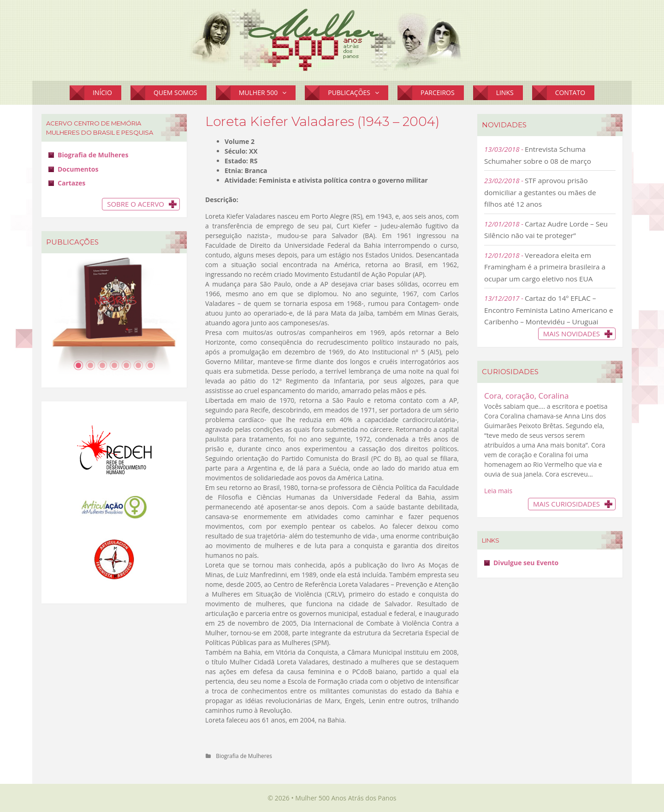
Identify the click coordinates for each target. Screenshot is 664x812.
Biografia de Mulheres (244, 756)
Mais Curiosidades (566, 504)
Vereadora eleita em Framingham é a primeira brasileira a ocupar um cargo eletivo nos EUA (545, 267)
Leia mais (498, 491)
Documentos (78, 169)
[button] (287, 93)
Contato (570, 93)
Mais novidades (572, 334)
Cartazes (71, 183)
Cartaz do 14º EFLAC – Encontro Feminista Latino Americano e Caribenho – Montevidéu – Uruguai (549, 310)
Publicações (358, 93)
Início (102, 93)
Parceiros (438, 93)
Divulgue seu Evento (526, 563)
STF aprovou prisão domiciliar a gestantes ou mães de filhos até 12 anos (540, 192)
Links (505, 93)
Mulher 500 (267, 93)
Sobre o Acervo (136, 204)
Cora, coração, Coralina (526, 396)
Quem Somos (175, 93)
